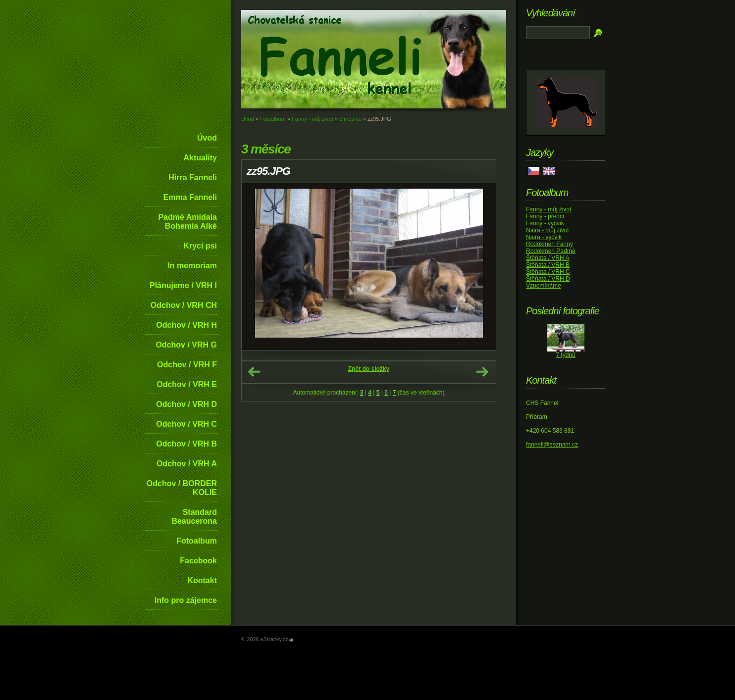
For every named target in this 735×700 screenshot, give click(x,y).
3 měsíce (350, 119)
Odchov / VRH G (186, 345)
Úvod (207, 138)
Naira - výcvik (544, 237)
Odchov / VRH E (187, 384)
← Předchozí (254, 372)
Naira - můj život (548, 230)
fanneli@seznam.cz (552, 445)
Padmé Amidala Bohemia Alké (187, 222)
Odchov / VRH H (186, 325)
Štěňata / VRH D (548, 279)
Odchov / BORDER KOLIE (182, 488)
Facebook (198, 561)
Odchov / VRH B (186, 444)
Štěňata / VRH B (548, 265)
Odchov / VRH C (186, 424)
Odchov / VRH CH (184, 305)
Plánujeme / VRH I (183, 285)
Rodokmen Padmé (551, 251)
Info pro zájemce (186, 600)
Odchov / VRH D (186, 404)
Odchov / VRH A (187, 464)
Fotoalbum (197, 541)
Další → (482, 372)
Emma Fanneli (190, 197)
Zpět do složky (369, 369)
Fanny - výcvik (545, 223)
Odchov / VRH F (187, 365)
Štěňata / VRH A (548, 258)
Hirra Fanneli (193, 177)
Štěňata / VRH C (548, 272)
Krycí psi (200, 246)
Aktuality (200, 158)
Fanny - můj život (313, 119)
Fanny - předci (545, 216)
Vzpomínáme (544, 286)
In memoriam (192, 266)
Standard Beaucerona (194, 517)
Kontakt (202, 580)
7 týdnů (565, 355)
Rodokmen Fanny (550, 244)
